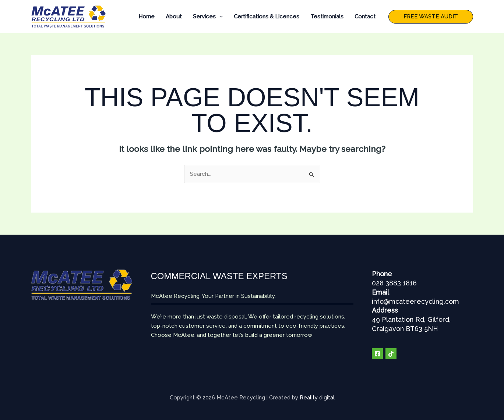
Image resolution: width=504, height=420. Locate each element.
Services (208, 17)
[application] (219, 17)
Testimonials (327, 17)
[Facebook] (377, 354)
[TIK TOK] (391, 354)
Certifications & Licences (267, 17)
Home (147, 17)
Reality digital (317, 398)
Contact (365, 17)
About (174, 17)
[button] (431, 17)
